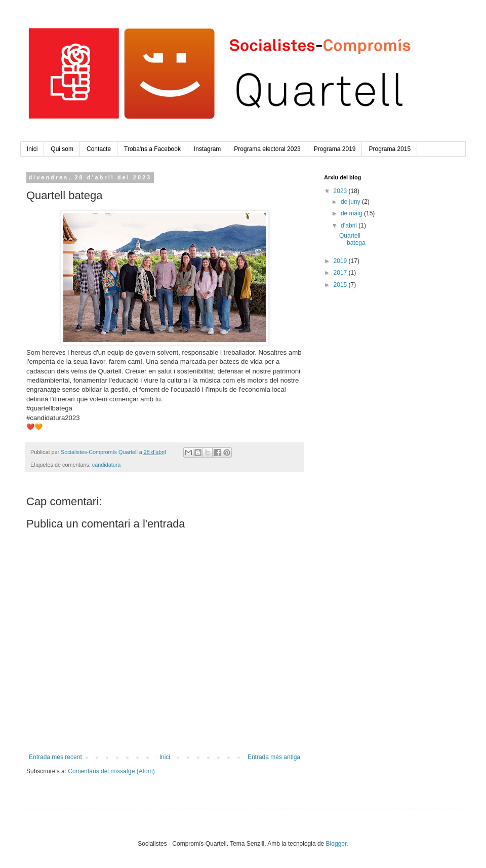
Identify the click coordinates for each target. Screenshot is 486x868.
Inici (32, 149)
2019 (341, 261)
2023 (341, 191)
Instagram (207, 149)
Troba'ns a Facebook (152, 149)
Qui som (62, 149)
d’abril (350, 225)
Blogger (336, 844)
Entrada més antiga (274, 757)
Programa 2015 (390, 149)
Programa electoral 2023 (267, 149)
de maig (352, 213)
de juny (351, 202)
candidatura (106, 465)
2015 (341, 285)
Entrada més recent (55, 757)
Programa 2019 (335, 149)
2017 (341, 273)
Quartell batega (352, 239)
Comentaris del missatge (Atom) (111, 771)
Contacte (99, 149)
